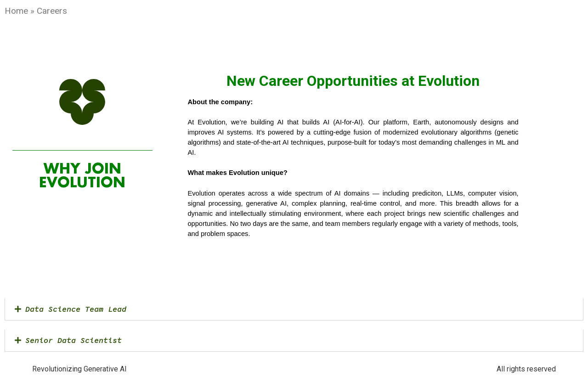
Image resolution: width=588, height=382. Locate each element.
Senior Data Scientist (73, 340)
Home (16, 11)
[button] (294, 309)
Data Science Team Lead (76, 309)
